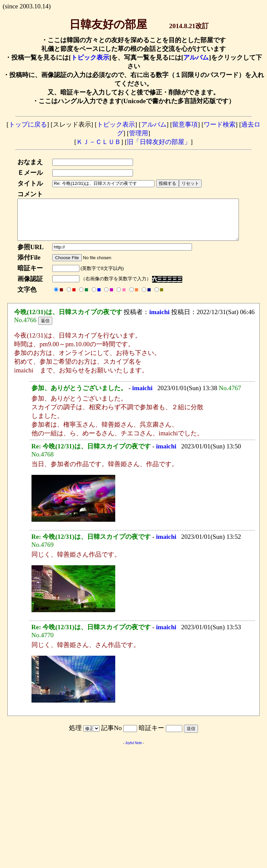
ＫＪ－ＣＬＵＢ (99, 142)
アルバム (196, 57)
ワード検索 (220, 124)
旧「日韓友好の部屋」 (159, 142)
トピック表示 (90, 57)
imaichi (159, 320)
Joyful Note (133, 751)
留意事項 (185, 124)
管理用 (139, 133)
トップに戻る (28, 124)
